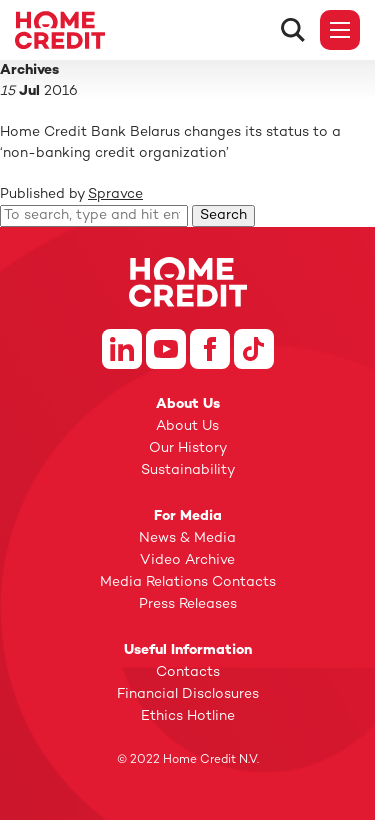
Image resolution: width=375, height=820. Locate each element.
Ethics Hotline (188, 716)
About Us (187, 426)
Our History (188, 448)
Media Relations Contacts (188, 582)
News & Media (187, 538)
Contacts (188, 672)
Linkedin (122, 349)
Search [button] (223, 215)
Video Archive (187, 560)
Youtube (166, 349)
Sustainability (188, 470)
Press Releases (188, 604)
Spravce (115, 194)
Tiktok (254, 349)
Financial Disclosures (188, 694)
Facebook (210, 349)
